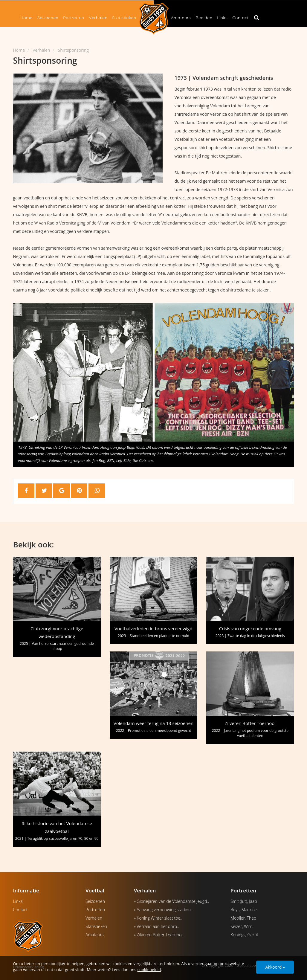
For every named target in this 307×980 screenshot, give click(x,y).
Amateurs (181, 18)
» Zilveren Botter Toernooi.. (159, 935)
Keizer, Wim (241, 926)
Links (222, 18)
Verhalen (98, 18)
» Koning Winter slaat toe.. (158, 918)
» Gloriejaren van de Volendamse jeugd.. (171, 901)
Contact (240, 18)
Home (26, 18)
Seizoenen (48, 18)
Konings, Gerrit (244, 935)
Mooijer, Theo (243, 918)
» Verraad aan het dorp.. (156, 926)
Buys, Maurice (243, 910)
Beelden (204, 18)
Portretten (74, 18)
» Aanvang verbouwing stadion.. (163, 910)
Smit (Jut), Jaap (244, 901)
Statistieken (124, 18)
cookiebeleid (149, 970)
